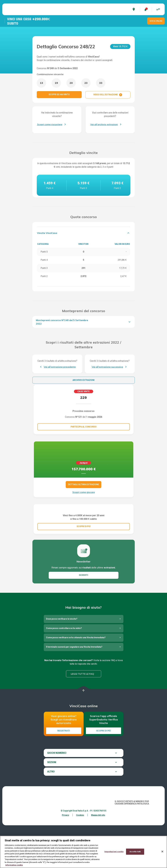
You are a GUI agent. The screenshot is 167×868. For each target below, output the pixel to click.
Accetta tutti (135, 852)
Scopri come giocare (84, 492)
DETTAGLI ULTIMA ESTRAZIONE (84, 484)
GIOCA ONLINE (156, 21)
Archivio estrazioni (84, 380)
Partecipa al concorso (84, 427)
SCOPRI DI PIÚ (84, 555)
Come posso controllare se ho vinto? (64, 657)
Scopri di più (103, 759)
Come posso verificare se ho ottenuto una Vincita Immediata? (76, 666)
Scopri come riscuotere (50, 124)
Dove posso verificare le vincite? (62, 647)
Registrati (64, 759)
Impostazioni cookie (114, 852)
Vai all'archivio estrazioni (104, 124)
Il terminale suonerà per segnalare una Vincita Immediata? (74, 675)
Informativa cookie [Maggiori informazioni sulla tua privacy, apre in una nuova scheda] (14, 865)
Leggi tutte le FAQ (82, 702)
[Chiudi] (162, 852)
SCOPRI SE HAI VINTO (59, 94)
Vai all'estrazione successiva (107, 367)
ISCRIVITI (84, 604)
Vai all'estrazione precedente (60, 367)
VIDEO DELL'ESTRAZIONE (108, 95)
